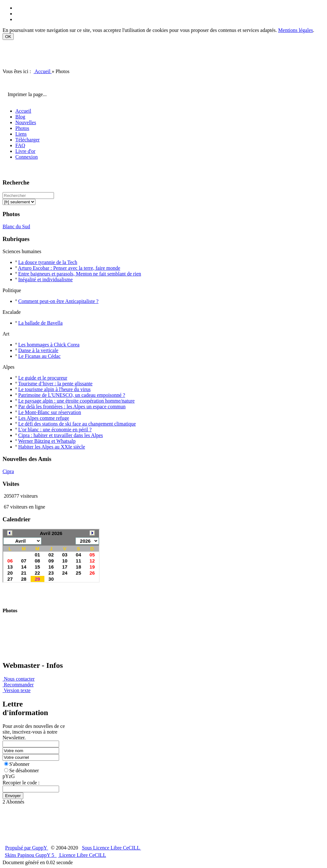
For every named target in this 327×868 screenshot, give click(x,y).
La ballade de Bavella (40, 323)
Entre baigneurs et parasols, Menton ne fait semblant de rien (80, 274)
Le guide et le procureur (43, 378)
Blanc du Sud (16, 226)
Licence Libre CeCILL (82, 855)
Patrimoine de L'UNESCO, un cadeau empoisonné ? (72, 395)
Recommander (18, 685)
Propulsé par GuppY (27, 848)
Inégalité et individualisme (46, 279)
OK (8, 37)
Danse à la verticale (38, 350)
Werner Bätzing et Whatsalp (47, 441)
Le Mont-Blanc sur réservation (50, 412)
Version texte (17, 690)
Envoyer (13, 796)
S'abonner (17, 764)
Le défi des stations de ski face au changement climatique (77, 424)
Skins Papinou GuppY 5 (31, 855)
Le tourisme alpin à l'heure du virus (54, 389)
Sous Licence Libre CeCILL (111, 848)
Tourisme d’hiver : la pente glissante (55, 384)
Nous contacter (19, 679)
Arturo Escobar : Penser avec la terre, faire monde (69, 268)
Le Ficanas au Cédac (39, 356)
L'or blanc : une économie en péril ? (55, 430)
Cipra (8, 471)
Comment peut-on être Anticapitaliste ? (58, 301)
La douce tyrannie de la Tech (48, 262)
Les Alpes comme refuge (44, 418)
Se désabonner (22, 770)
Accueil (43, 71)
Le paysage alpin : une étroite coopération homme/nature (76, 401)
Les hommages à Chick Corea (49, 345)
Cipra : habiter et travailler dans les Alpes (61, 435)
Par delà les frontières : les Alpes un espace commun (72, 407)
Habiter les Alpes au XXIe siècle (52, 447)
